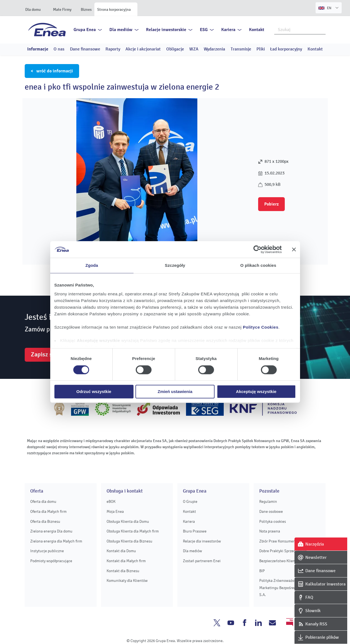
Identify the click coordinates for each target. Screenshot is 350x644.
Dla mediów (121, 30)
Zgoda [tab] (92, 265)
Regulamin (268, 502)
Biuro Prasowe (195, 531)
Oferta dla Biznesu (45, 522)
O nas (59, 49)
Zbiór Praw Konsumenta (279, 541)
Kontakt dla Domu (121, 551)
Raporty (113, 49)
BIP (262, 571)
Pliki (261, 49)
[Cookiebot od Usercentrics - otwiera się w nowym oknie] (257, 249)
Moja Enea (115, 512)
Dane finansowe (85, 49)
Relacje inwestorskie (166, 30)
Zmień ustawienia (175, 392)
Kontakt (257, 30)
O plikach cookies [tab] (258, 265)
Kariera (228, 30)
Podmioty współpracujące (51, 561)
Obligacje (175, 49)
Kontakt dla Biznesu (123, 571)
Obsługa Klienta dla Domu (128, 522)
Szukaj (322, 29)
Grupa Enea (85, 30)
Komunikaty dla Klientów (127, 581)
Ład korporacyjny (286, 49)
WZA (194, 49)
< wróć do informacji (52, 71)
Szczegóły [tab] (175, 265)
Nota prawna (270, 531)
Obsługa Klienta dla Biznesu (129, 541)
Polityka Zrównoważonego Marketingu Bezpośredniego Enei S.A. (286, 588)
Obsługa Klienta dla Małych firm (133, 531)
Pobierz (271, 204)
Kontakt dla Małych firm (126, 561)
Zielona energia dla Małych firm (56, 541)
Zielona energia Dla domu (51, 531)
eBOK (111, 502)
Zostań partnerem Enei (202, 561)
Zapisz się (44, 354)
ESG (204, 30)
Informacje (38, 49)
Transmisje (241, 49)
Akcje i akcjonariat (143, 49)
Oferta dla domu (43, 502)
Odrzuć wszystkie (94, 392)
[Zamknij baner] (294, 249)
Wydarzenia (214, 49)
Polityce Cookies (261, 327)
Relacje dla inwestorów (202, 541)
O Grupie (190, 502)
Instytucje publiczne (47, 551)
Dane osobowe (271, 512)
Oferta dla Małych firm (48, 512)
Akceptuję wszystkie (256, 392)
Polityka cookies (273, 522)
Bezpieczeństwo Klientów (280, 561)
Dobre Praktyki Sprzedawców (283, 551)
